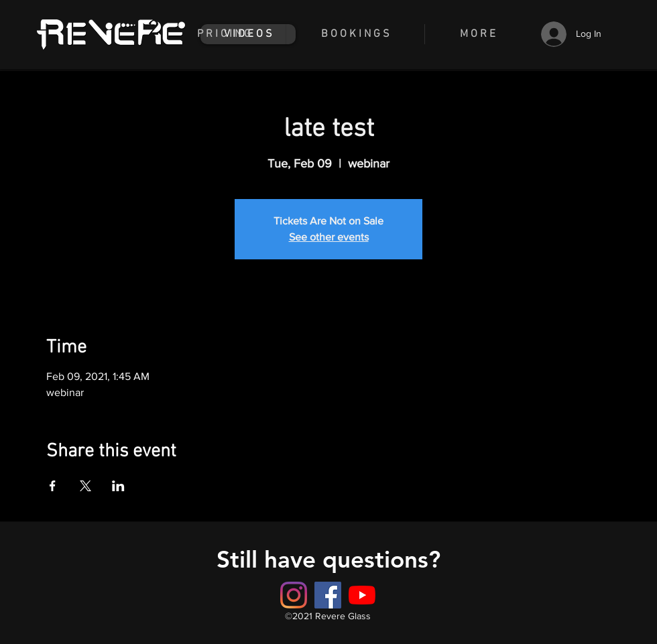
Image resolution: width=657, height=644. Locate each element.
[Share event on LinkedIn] (118, 486)
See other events (329, 237)
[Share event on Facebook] (53, 486)
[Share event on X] (85, 486)
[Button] (328, 595)
